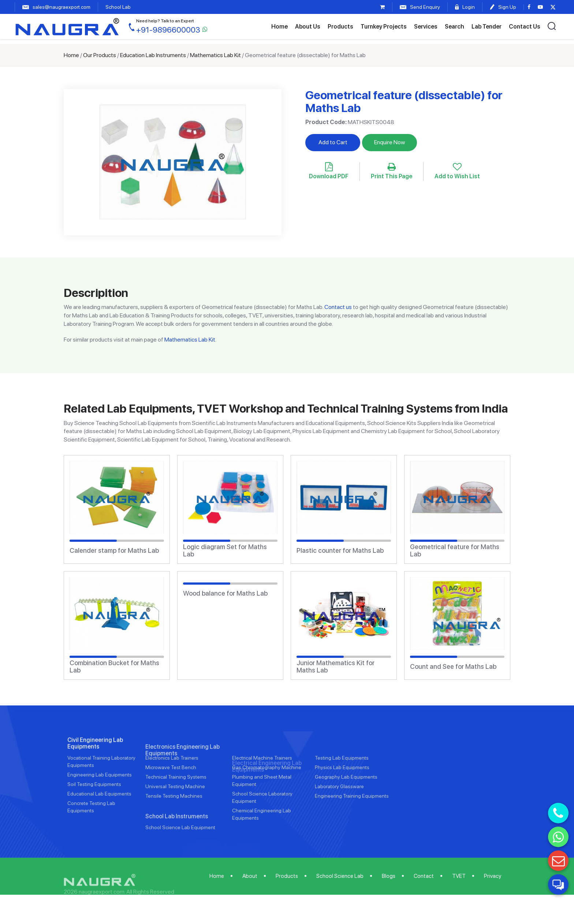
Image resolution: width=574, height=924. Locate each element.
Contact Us (525, 27)
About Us (308, 27)
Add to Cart (333, 142)
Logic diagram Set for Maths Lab (225, 551)
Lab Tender (487, 27)
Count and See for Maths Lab (453, 667)
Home (279, 27)
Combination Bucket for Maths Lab (114, 667)
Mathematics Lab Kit (215, 55)
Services (426, 27)
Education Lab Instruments (153, 55)
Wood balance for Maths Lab (225, 593)
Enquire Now (389, 142)
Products (340, 27)
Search (454, 27)
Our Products (100, 55)
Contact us (338, 307)
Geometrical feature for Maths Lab (455, 551)
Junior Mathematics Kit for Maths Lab (336, 667)
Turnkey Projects (384, 27)
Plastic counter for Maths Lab (340, 551)
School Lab (118, 7)
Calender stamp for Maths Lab (114, 551)
